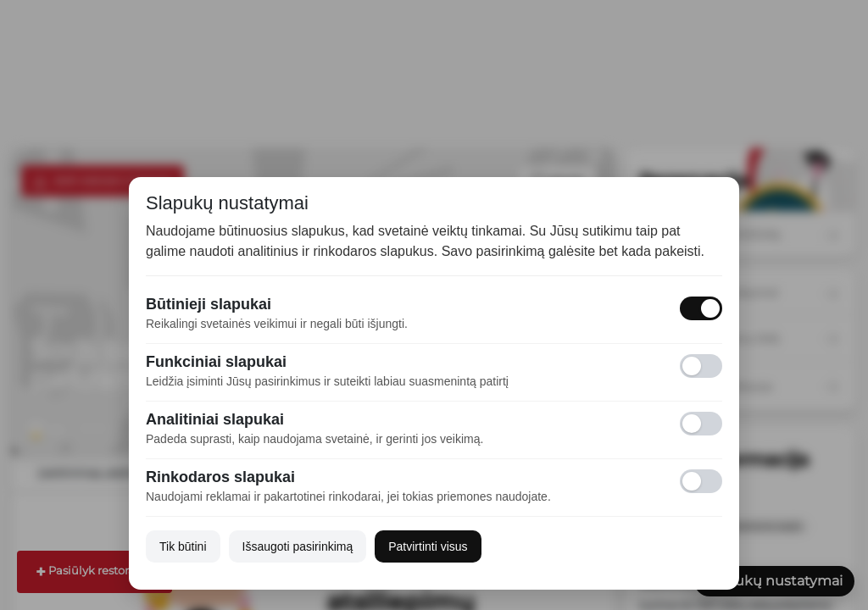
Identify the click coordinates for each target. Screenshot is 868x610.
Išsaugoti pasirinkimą (298, 546)
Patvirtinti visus (428, 546)
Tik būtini (183, 546)
